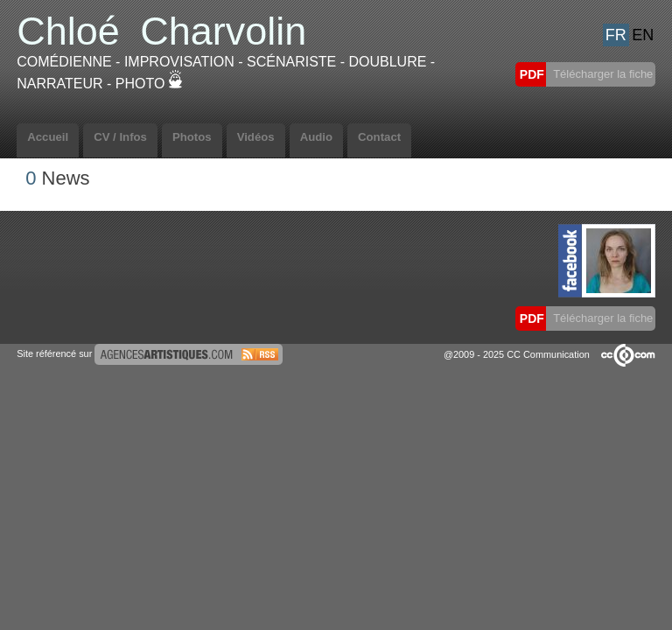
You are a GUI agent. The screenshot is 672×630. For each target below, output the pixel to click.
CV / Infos (120, 137)
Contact (379, 137)
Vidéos (256, 137)
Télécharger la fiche (602, 74)
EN (643, 35)
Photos (192, 137)
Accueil (48, 137)
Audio (316, 137)
